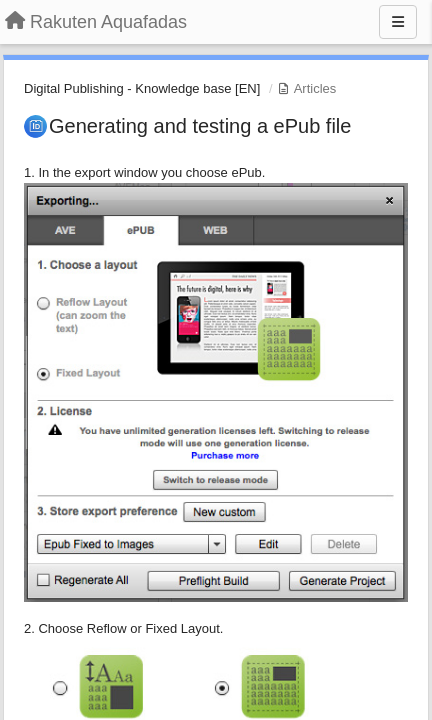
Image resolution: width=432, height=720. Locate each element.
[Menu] (398, 22)
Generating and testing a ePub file (200, 126)
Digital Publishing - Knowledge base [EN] (142, 88)
